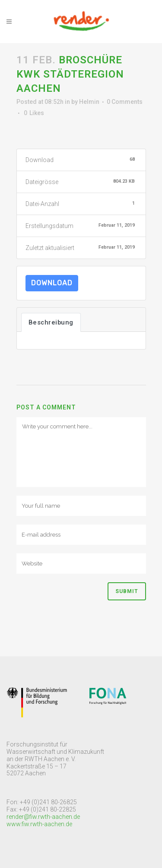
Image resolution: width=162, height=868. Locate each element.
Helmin (89, 102)
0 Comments (125, 102)
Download (52, 283)
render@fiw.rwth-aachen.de (43, 817)
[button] (14, 13)
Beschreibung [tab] (51, 322)
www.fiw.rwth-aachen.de (39, 824)
